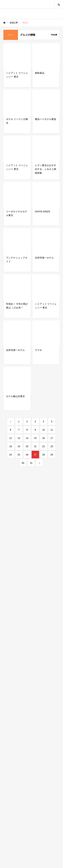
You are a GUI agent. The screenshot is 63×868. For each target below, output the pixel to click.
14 (27, 438)
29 (52, 455)
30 (23, 463)
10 (44, 430)
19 (19, 446)
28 (44, 455)
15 (35, 438)
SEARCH (59, 4)
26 (27, 455)
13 (19, 438)
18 (11, 446)
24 (11, 455)
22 (44, 446)
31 (31, 463)
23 (52, 446)
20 (27, 446)
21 (35, 446)
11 (52, 430)
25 (19, 455)
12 (11, 438)
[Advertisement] (32, 714)
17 (52, 438)
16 (44, 438)
